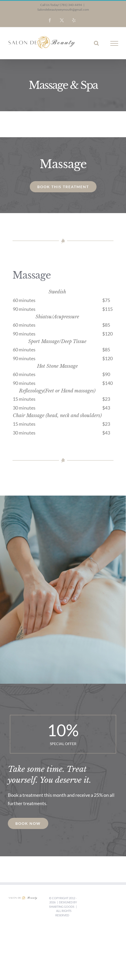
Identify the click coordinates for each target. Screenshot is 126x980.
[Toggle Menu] (114, 43)
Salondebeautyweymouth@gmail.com (63, 9)
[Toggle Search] (96, 43)
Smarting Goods (62, 907)
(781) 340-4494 (71, 5)
